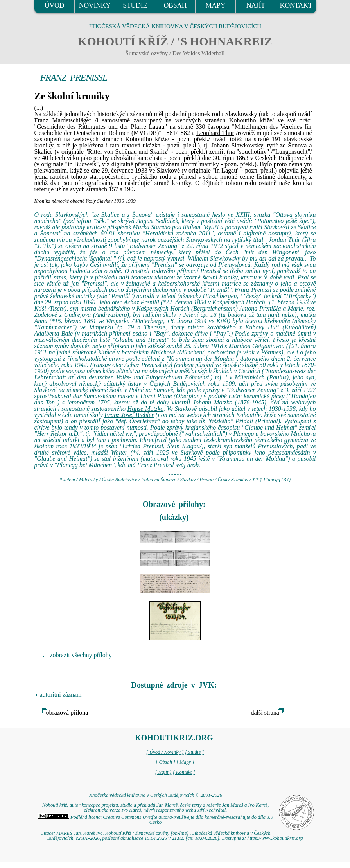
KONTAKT (296, 5)
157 (113, 189)
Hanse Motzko (146, 409)
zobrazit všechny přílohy (81, 655)
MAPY (215, 5)
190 (129, 189)
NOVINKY (95, 5)
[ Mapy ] (185, 762)
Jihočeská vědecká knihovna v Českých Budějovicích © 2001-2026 (155, 795)
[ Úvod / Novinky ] (165, 752)
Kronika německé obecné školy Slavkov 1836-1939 (85, 201)
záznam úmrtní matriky (190, 164)
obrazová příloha (67, 713)
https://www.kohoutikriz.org (275, 838)
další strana (265, 713)
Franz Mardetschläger (63, 120)
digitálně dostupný (267, 233)
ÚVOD (54, 5)
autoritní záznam (61, 695)
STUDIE (135, 5)
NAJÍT (256, 5)
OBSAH (175, 5)
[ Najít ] (163, 772)
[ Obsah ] (165, 762)
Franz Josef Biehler (129, 415)
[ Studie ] (194, 752)
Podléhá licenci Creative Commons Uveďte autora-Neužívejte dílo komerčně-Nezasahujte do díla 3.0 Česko (155, 820)
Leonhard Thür (215, 133)
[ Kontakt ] (184, 772)
